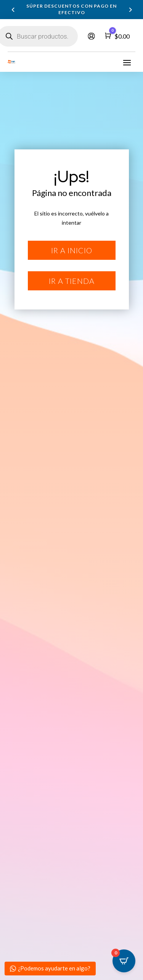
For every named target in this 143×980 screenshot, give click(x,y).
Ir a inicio (72, 250)
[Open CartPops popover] (124, 961)
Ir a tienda (72, 281)
